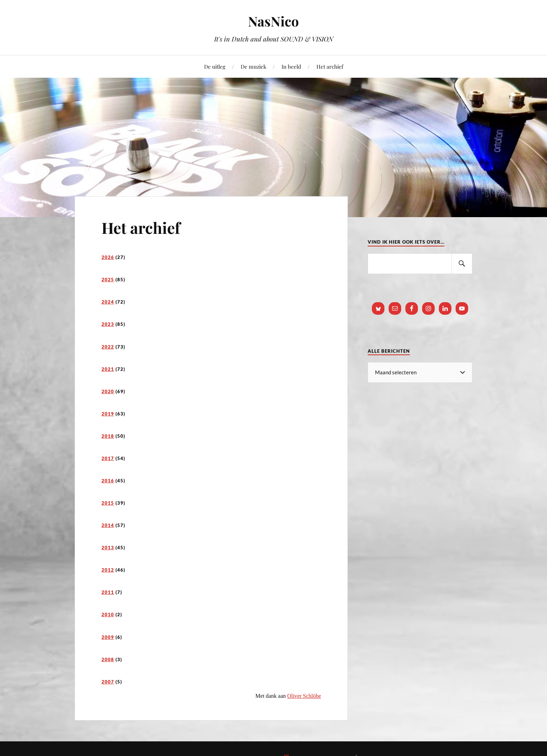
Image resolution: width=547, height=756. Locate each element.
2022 (108, 347)
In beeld (291, 66)
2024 (108, 302)
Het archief (330, 66)
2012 (108, 570)
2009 (108, 637)
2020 (108, 391)
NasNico (273, 21)
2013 (108, 548)
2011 (108, 592)
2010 (108, 614)
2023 (108, 324)
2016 (108, 481)
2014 (108, 525)
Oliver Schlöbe (304, 696)
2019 (108, 414)
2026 (108, 257)
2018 (108, 436)
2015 (108, 503)
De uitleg (215, 66)
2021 (108, 369)
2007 (108, 682)
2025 (108, 280)
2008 (108, 659)
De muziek (253, 66)
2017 (108, 458)
